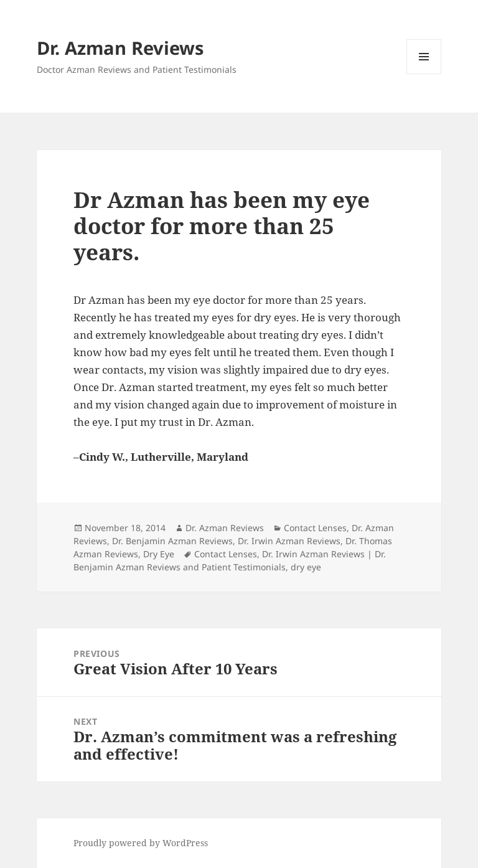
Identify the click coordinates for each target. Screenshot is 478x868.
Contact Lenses (315, 528)
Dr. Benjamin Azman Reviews (172, 541)
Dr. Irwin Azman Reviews (289, 541)
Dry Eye (159, 554)
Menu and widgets (424, 74)
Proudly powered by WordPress (141, 843)
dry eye (306, 567)
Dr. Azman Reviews (120, 48)
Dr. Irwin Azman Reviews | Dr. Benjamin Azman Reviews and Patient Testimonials (230, 560)
